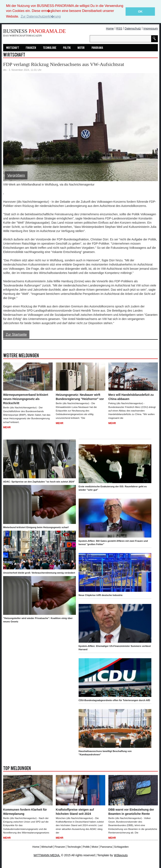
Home (110, 28)
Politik (67, 48)
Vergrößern (16, 175)
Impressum (151, 28)
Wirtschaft (13, 48)
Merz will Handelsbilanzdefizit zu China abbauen (131, 397)
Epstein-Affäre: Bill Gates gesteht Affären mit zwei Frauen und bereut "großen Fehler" (113, 542)
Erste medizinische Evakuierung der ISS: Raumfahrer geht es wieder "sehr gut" (113, 488)
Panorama (97, 48)
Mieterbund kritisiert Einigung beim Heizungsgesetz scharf (36, 527)
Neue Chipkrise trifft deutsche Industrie (101, 595)
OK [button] (140, 12)
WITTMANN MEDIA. (47, 855)
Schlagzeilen (121, 847)
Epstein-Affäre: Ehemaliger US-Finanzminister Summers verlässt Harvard (115, 647)
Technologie (50, 48)
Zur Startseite (16, 335)
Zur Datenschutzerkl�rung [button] (41, 16)
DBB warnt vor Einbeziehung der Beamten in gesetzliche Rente (131, 811)
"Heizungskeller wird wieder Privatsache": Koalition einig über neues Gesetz (38, 620)
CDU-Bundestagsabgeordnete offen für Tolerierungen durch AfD (114, 700)
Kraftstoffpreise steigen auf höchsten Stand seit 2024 (75, 811)
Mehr (7, 427)
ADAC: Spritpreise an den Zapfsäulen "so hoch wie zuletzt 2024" (39, 482)
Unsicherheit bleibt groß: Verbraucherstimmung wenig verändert (39, 573)
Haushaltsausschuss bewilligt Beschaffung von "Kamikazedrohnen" (105, 753)
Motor (81, 48)
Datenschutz (133, 28)
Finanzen (31, 48)
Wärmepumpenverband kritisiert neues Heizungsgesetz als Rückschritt (26, 399)
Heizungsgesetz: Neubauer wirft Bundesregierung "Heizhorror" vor (80, 397)
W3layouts (121, 855)
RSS (119, 28)
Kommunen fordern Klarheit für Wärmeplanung (25, 811)
